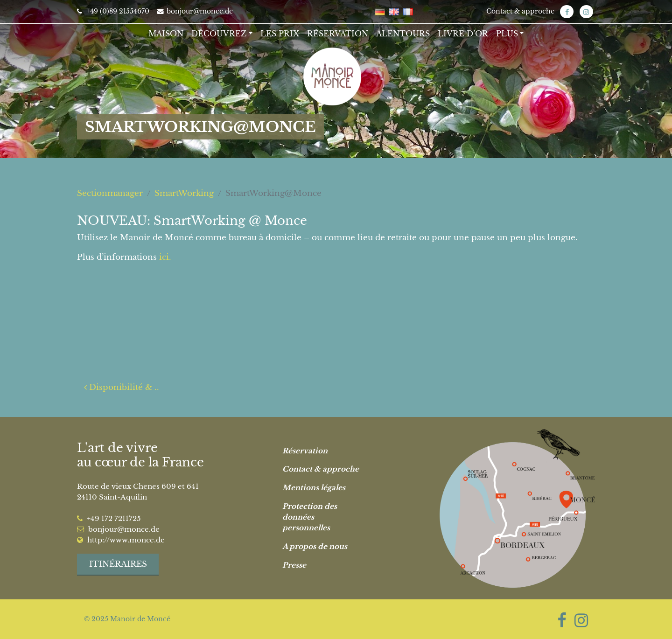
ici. (165, 257)
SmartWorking (184, 193)
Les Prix (280, 34)
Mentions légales (314, 488)
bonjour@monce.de (195, 11)
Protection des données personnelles (310, 517)
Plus (507, 34)
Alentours (403, 34)
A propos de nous (315, 546)
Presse (294, 565)
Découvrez (219, 34)
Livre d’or (463, 34)
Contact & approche (520, 11)
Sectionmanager (110, 193)
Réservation (338, 34)
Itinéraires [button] (118, 564)
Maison (166, 34)
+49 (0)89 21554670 (113, 11)
